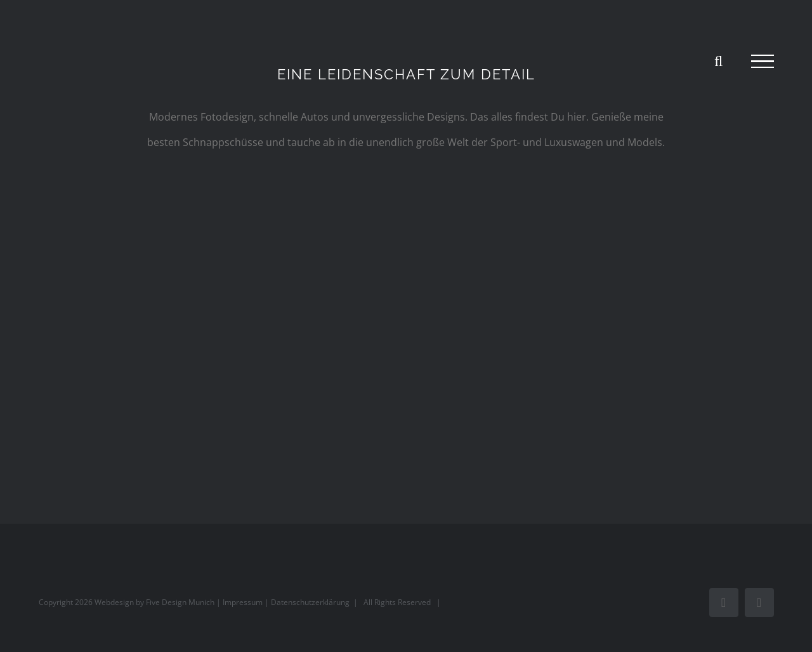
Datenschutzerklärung (310, 602)
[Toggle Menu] (763, 62)
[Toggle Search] (718, 61)
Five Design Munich (180, 602)
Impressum (243, 602)
